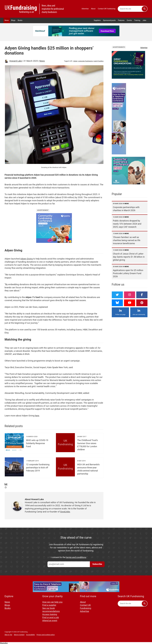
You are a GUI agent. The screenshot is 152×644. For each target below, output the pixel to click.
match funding (98, 61)
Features (121, 20)
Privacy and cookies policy (46, 635)
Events (129, 20)
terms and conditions (76, 557)
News (7, 20)
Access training (50, 614)
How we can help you (52, 602)
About (93, 9)
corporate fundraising (85, 61)
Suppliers (97, 20)
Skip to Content (19, 635)
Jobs (144, 20)
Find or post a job (51, 618)
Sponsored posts (109, 20)
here (37, 416)
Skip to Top (8, 635)
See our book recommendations (51, 610)
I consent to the (69, 557)
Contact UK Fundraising (107, 9)
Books (20, 20)
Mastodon (4, 643)
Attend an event (50, 621)
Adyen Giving (26, 259)
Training (137, 20)
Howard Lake (16, 61)
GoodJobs (65, 512)
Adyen (75, 61)
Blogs (13, 20)
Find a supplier (49, 605)
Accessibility (31, 635)
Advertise (85, 9)
